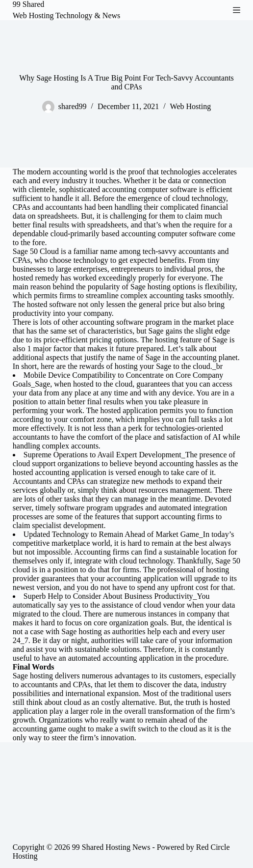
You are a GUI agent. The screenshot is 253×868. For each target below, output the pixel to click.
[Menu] (237, 10)
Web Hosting (191, 106)
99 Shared (28, 4)
